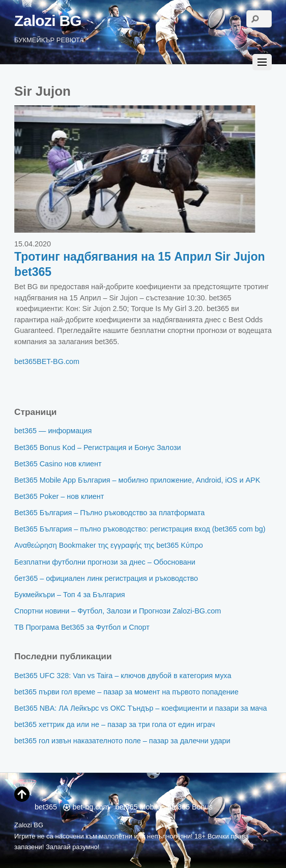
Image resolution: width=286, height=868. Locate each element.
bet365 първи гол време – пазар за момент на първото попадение (126, 692)
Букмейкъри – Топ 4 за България (70, 595)
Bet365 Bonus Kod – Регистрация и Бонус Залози (98, 447)
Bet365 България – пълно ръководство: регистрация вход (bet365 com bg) (140, 529)
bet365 (25, 361)
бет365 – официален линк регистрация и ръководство (106, 578)
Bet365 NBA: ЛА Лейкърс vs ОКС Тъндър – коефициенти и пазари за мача (140, 708)
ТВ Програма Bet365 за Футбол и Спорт (82, 627)
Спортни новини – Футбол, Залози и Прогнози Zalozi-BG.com (118, 611)
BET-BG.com (58, 361)
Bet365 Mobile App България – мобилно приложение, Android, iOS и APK (137, 480)
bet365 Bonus (190, 807)
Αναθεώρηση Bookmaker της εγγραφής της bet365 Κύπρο (109, 545)
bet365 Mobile (138, 807)
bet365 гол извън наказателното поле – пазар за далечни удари (122, 741)
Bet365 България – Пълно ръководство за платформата (109, 513)
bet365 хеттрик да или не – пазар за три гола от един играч (115, 724)
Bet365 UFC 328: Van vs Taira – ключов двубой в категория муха (123, 676)
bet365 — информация (53, 431)
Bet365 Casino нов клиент (58, 464)
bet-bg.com (86, 807)
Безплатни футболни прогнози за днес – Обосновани (105, 562)
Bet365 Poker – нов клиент (59, 496)
